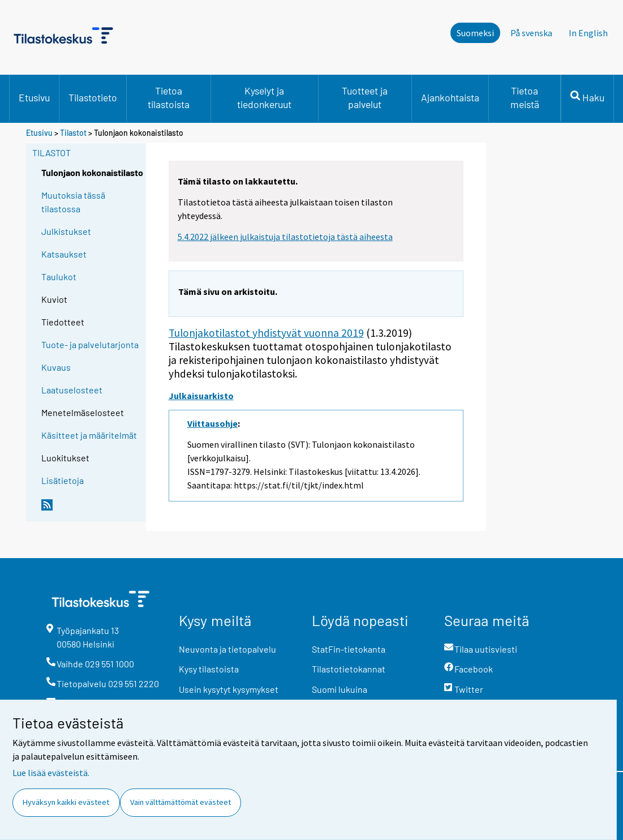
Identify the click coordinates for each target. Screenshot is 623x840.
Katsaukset (64, 254)
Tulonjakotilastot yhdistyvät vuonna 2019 (266, 333)
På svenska (531, 33)
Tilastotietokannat (349, 669)
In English (588, 33)
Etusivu (34, 97)
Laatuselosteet (72, 390)
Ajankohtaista (450, 97)
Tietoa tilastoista (169, 97)
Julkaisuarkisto (201, 396)
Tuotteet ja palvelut (365, 97)
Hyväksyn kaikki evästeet (66, 802)
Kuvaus (56, 367)
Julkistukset (66, 231)
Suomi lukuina (340, 689)
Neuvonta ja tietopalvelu (227, 649)
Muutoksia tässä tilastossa (73, 202)
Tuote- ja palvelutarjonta (90, 344)
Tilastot (73, 133)
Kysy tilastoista (209, 669)
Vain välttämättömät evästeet (181, 802)
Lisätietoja (63, 480)
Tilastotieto (93, 97)
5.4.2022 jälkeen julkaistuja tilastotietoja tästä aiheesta (285, 237)
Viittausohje (212, 423)
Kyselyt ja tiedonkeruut (264, 97)
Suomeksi (475, 33)
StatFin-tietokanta (349, 649)
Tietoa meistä (525, 97)
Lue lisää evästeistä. (51, 773)
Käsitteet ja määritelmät (89, 435)
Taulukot (59, 277)
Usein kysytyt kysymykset (229, 689)
